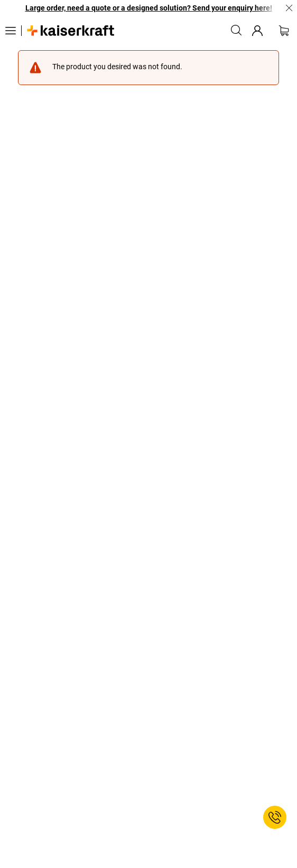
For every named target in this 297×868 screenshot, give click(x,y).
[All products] (11, 31)
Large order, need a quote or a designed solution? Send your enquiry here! (149, 8)
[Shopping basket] (284, 31)
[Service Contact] (275, 817)
